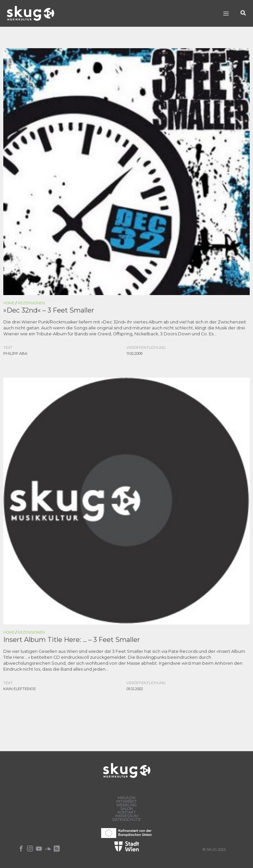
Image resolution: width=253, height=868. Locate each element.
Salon (126, 809)
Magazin (126, 798)
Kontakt (127, 812)
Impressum (127, 816)
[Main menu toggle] (226, 13)
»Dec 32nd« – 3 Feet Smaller (49, 310)
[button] (243, 13)
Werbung (126, 805)
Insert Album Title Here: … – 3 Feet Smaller (72, 640)
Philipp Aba (15, 353)
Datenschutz (126, 820)
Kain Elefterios (19, 689)
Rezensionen (31, 303)
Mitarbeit (126, 801)
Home (9, 303)
